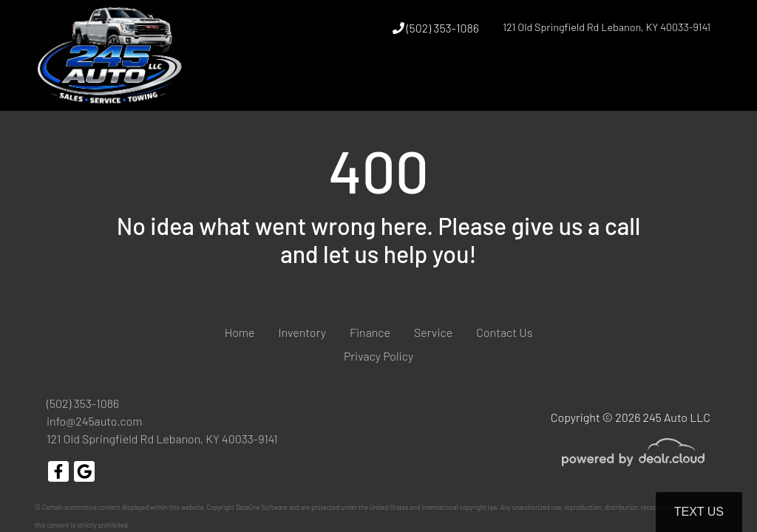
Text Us (699, 512)
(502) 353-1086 (436, 28)
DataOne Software (262, 507)
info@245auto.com (94, 421)
